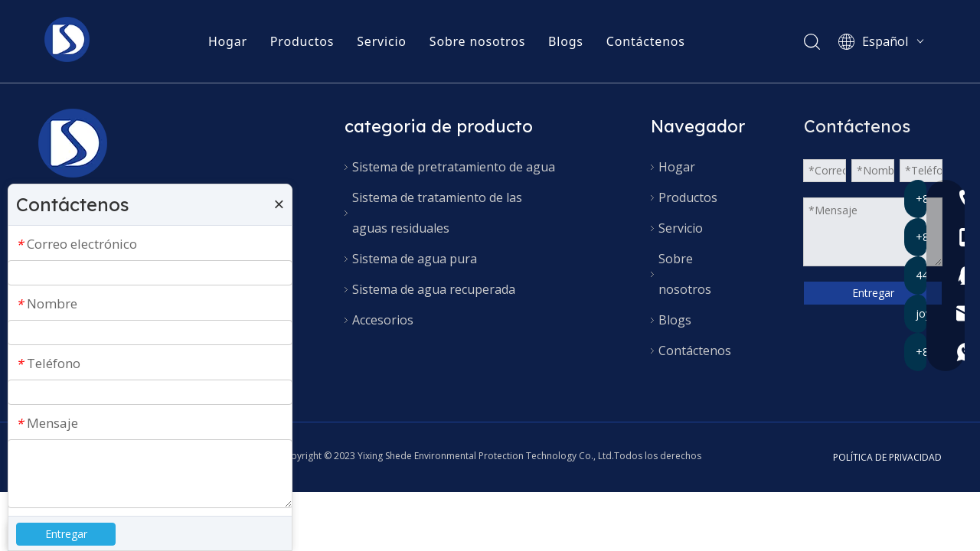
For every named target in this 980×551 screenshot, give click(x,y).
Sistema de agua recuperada (434, 289)
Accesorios (383, 320)
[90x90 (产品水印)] (73, 143)
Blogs (567, 42)
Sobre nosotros (478, 42)
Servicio (382, 42)
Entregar (873, 293)
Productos (303, 42)
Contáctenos (647, 42)
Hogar (229, 42)
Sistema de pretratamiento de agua (454, 167)
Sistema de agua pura (415, 259)
